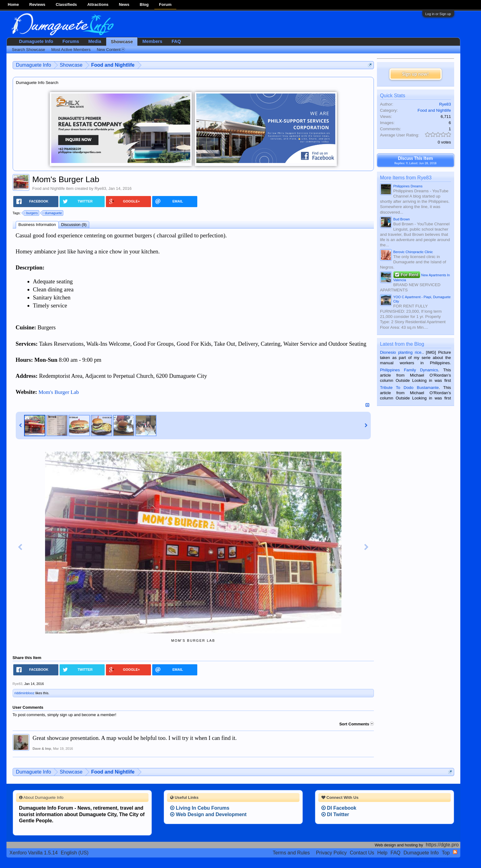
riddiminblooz (25, 693)
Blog (144, 4)
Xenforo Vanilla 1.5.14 (34, 853)
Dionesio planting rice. (401, 352)
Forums (71, 41)
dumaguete (52, 213)
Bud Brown (402, 219)
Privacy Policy (331, 853)
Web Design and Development (208, 814)
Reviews (37, 4)
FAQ (176, 41)
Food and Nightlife (49, 188)
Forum (165, 4)
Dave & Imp (42, 749)
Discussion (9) (74, 225)
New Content (111, 50)
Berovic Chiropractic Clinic (413, 252)
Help (382, 853)
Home (13, 4)
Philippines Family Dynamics (409, 370)
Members (152, 41)
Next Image (366, 547)
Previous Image (20, 547)
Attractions (98, 4)
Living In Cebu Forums (200, 808)
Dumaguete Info (36, 41)
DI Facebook (339, 808)
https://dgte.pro (442, 845)
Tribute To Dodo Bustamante (409, 388)
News (124, 4)
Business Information (37, 225)
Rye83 (100, 188)
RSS (455, 852)
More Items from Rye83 (406, 178)
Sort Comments (357, 724)
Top (446, 853)
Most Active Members (71, 50)
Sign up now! (415, 74)
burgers (31, 213)
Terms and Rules (291, 853)
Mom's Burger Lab (59, 392)
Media (95, 41)
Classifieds (66, 4)
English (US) (75, 853)
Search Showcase (29, 50)
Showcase (122, 42)
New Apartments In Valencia (422, 277)
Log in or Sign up (438, 14)
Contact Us (362, 853)
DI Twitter (335, 814)
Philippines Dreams (408, 186)
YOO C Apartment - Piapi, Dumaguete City (422, 299)
